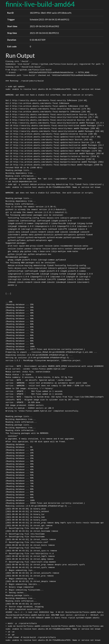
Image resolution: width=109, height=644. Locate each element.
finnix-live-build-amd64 (40, 4)
